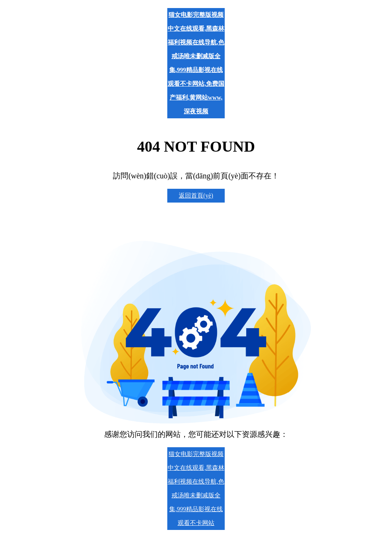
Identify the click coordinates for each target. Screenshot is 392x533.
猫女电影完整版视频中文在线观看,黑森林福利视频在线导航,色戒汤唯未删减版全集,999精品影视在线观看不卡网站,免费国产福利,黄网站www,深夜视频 (196, 63)
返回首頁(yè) (196, 195)
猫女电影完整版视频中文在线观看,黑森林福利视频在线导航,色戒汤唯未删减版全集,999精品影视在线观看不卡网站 (196, 488)
